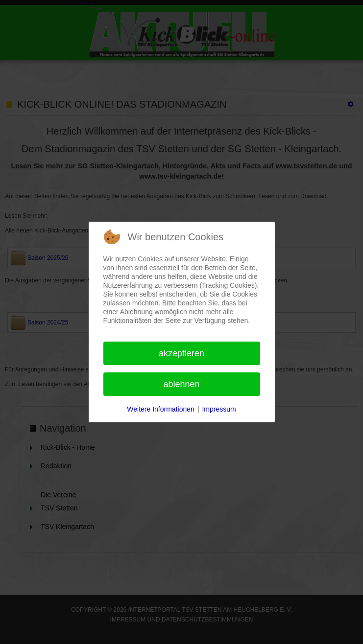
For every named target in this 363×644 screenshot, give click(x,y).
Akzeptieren (181, 353)
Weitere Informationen (160, 409)
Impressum (219, 409)
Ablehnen (181, 384)
